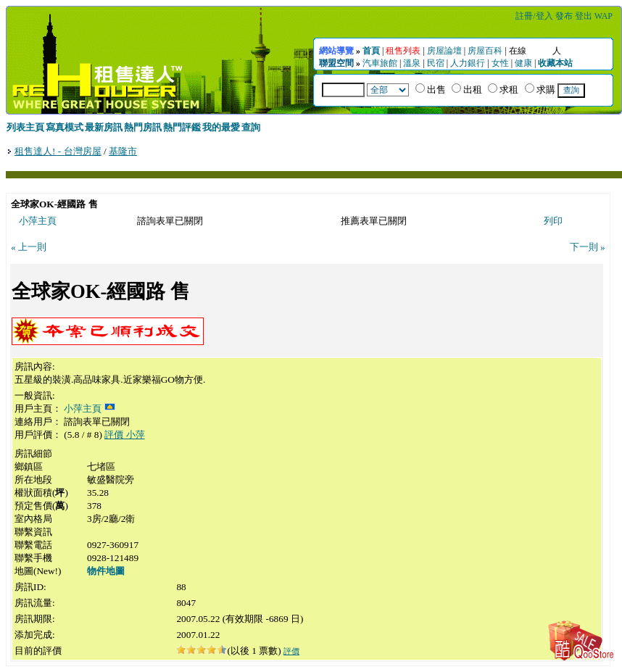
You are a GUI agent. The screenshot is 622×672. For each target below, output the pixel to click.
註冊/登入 (534, 16)
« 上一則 (29, 247)
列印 (553, 221)
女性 (500, 63)
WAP (604, 16)
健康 (523, 63)
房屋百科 (485, 51)
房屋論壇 (444, 51)
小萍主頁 (38, 221)
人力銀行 (468, 63)
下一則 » (588, 247)
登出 (584, 16)
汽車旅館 (380, 63)
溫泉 (412, 63)
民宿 (436, 63)
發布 (564, 16)
